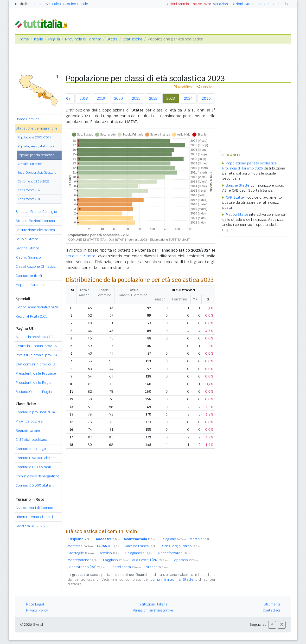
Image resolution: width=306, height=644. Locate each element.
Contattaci (271, 610)
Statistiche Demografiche (37, 128)
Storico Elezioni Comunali (36, 221)
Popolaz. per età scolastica (36, 155)
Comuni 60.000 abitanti (36, 458)
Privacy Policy (37, 610)
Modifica (183, 87)
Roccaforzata (174, 553)
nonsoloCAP (40, 4)
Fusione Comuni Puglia (34, 392)
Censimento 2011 (30, 199)
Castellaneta (126, 567)
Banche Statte (27, 248)
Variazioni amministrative (153, 610)
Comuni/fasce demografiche (38, 476)
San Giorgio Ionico (182, 546)
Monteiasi (80, 546)
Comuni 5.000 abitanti (35, 485)
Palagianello (140, 553)
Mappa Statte (237, 215)
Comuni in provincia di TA (35, 412)
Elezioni (237, 4)
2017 (67, 98)
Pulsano (156, 567)
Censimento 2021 (30, 190)
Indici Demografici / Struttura (37, 172)
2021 (136, 98)
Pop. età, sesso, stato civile (36, 146)
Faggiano (116, 560)
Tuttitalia (22, 4)
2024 (188, 98)
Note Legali (35, 604)
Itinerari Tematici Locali (34, 517)
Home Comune (28, 119)
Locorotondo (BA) (87, 567)
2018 (84, 98)
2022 (153, 98)
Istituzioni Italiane (153, 604)
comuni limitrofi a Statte (172, 579)
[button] (272, 625)
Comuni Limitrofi (29, 276)
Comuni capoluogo (31, 449)
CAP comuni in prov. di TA (36, 364)
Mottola (201, 539)
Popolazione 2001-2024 (35, 137)
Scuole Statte (27, 239)
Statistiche (254, 4)
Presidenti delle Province (36, 373)
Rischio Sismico (28, 257)
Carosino (110, 553)
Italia (38, 39)
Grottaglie (81, 553)
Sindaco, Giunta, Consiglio (36, 212)
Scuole (270, 4)
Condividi (206, 87)
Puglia (54, 39)
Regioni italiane (28, 430)
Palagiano (173, 539)
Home (24, 39)
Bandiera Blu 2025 (30, 526)
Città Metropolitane (31, 440)
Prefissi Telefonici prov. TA (37, 355)
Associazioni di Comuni (34, 508)
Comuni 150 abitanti (33, 467)
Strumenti (272, 604)
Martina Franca (142, 546)
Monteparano (83, 560)
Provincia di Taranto (83, 39)
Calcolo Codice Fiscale (70, 4)
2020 (119, 98)
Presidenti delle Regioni (35, 383)
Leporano (185, 560)
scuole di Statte (80, 256)
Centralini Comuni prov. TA (36, 346)
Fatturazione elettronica (35, 230)
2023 (171, 98)
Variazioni (221, 4)
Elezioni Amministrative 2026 (188, 4)
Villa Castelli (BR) (150, 560)
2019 (101, 98)
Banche (283, 4)
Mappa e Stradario (31, 285)
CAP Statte (235, 197)
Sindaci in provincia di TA (35, 337)
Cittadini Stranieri (30, 164)
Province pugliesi (29, 421)
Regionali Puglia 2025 (32, 316)
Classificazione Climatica (36, 267)
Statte (112, 39)
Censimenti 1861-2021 (34, 181)
